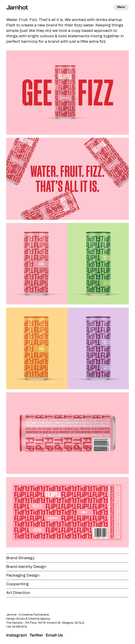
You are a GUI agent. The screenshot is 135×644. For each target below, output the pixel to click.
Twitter (36, 635)
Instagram (17, 635)
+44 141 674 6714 (17, 627)
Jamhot (16, 7)
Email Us (54, 635)
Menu (121, 7)
